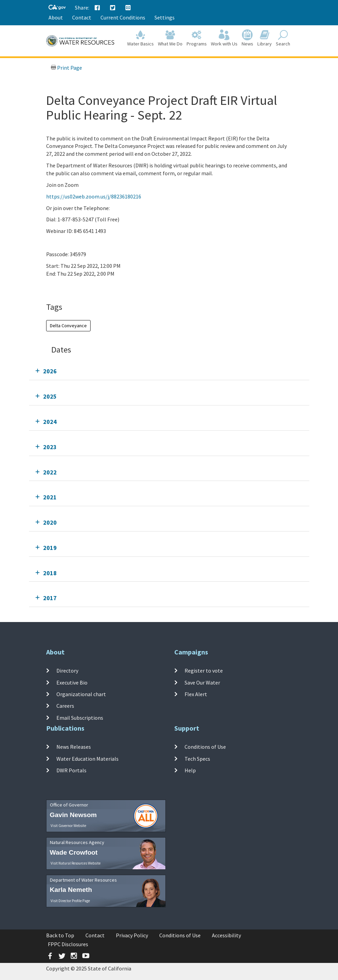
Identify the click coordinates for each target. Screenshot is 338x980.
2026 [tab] (50, 371)
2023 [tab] (50, 447)
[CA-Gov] (57, 8)
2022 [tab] (50, 472)
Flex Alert (196, 694)
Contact (82, 17)
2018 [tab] (50, 573)
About (56, 17)
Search (283, 38)
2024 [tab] (50, 422)
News (247, 38)
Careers (65, 706)
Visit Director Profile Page (70, 901)
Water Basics (140, 38)
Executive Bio (72, 682)
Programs (197, 38)
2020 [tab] (50, 522)
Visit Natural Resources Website (76, 863)
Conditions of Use (205, 747)
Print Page (66, 68)
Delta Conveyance (68, 326)
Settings (165, 17)
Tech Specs (197, 759)
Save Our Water (202, 682)
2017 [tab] (50, 598)
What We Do (170, 38)
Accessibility (226, 935)
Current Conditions (123, 17)
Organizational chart (81, 694)
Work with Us (224, 38)
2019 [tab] (50, 548)
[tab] (169, 371)
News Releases (74, 747)
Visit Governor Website (68, 826)
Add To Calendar (73, 287)
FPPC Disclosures (68, 944)
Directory (67, 671)
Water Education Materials (87, 759)
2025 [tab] (50, 396)
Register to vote (204, 671)
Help (190, 770)
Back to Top (60, 935)
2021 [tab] (50, 497)
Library (265, 38)
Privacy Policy (132, 935)
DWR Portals (71, 770)
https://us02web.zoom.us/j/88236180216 (94, 196)
